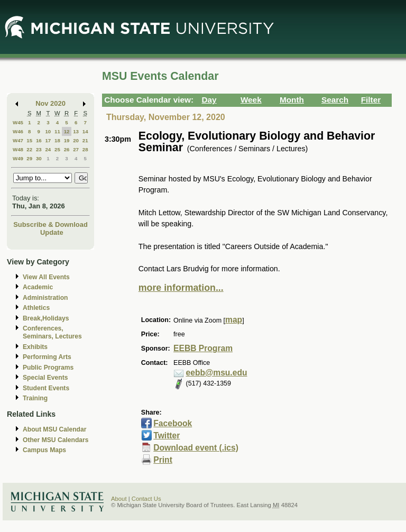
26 (67, 149)
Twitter (167, 435)
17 (48, 140)
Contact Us (146, 499)
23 (39, 149)
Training (35, 398)
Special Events (45, 378)
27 (76, 149)
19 (67, 140)
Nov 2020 (50, 103)
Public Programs (48, 368)
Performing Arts (47, 357)
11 (57, 131)
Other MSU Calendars (56, 440)
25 (57, 149)
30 (39, 158)
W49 (18, 158)
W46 (18, 131)
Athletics (36, 308)
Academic (38, 287)
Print (163, 460)
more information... (181, 288)
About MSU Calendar (54, 429)
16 (39, 140)
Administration (45, 298)
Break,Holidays (46, 318)
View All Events (46, 277)
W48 (18, 149)
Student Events (46, 388)
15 (29, 140)
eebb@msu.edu (217, 373)
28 (85, 149)
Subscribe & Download (50, 224)
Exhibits (35, 347)
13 (76, 131)
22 (29, 149)
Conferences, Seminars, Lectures (52, 332)
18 (57, 140)
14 (85, 131)
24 (48, 149)
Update (52, 232)
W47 (18, 140)
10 (48, 131)
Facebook (173, 423)
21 (85, 140)
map (234, 320)
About (119, 499)
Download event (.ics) (196, 448)
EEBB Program (203, 348)
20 (76, 140)
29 (29, 158)
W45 (18, 122)
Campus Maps (44, 450)
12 (67, 131)
